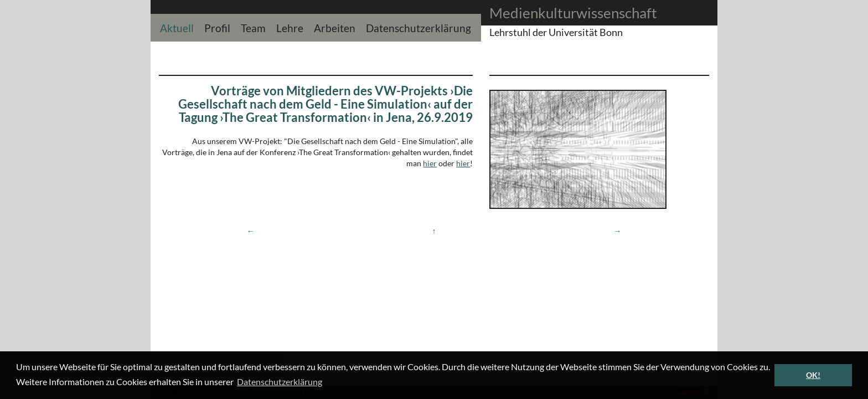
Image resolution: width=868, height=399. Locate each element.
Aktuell (177, 27)
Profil (217, 27)
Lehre (290, 27)
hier (430, 163)
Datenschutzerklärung (418, 27)
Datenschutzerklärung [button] (280, 382)
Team (253, 27)
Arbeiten (335, 27)
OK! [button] (813, 375)
